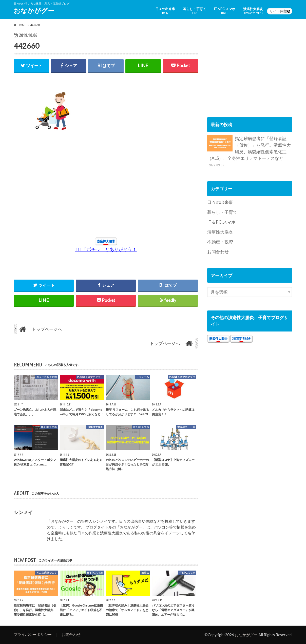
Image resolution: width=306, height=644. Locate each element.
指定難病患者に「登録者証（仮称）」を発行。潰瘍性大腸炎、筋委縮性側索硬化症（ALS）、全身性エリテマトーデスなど (249, 152)
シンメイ (23, 512)
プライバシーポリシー (33, 634)
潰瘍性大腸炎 (253, 11)
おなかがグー (34, 10)
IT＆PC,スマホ (225, 11)
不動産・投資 (220, 242)
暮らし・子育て (194, 11)
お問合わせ (218, 252)
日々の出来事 (165, 11)
